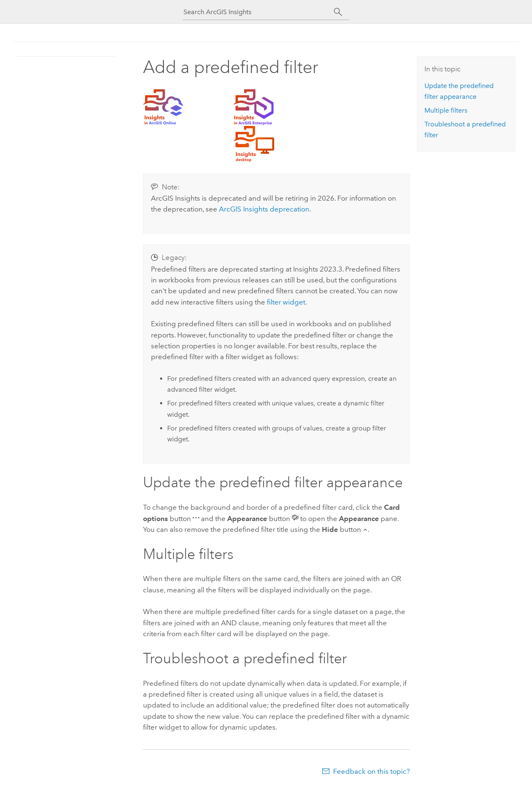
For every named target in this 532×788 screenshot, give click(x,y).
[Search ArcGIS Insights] (258, 12)
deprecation (264, 209)
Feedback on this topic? (371, 771)
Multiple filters (446, 110)
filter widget (286, 302)
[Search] (338, 12)
